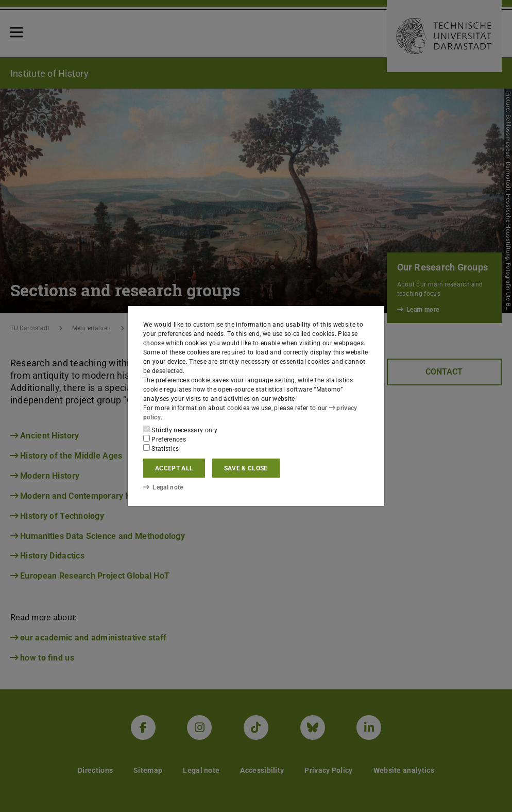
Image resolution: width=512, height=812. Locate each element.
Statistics (161, 448)
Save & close (246, 468)
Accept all (174, 468)
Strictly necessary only (180, 430)
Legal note (163, 487)
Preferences (165, 439)
